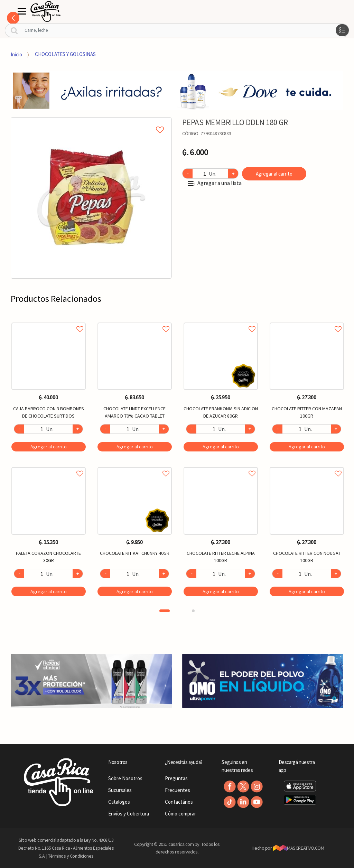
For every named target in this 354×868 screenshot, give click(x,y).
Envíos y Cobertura (129, 814)
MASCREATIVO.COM (299, 848)
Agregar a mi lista (91, 122)
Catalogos (119, 802)
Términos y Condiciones (71, 856)
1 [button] (165, 611)
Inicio (16, 54)
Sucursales (120, 790)
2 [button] (193, 611)
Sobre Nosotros (125, 778)
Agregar (49, 447)
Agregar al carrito (274, 174)
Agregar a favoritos (49, 321)
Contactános (179, 802)
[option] (91, 198)
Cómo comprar (180, 814)
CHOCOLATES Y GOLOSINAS (65, 54)
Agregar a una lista (215, 183)
